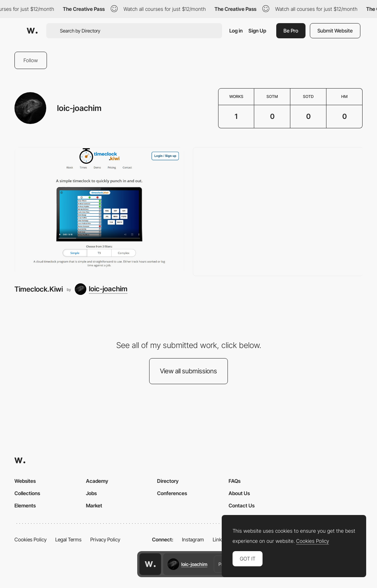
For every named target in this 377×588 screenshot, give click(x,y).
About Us (239, 493)
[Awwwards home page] (150, 564)
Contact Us (242, 505)
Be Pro (291, 31)
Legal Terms (68, 539)
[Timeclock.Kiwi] (99, 211)
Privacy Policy (105, 539)
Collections (27, 493)
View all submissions (188, 371)
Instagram (193, 539)
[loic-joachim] (101, 289)
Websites (25, 481)
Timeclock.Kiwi (39, 289)
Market (94, 505)
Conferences (172, 493)
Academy (97, 481)
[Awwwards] (32, 31)
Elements (25, 505)
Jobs (91, 493)
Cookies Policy (31, 539)
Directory (168, 481)
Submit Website (335, 31)
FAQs (235, 481)
